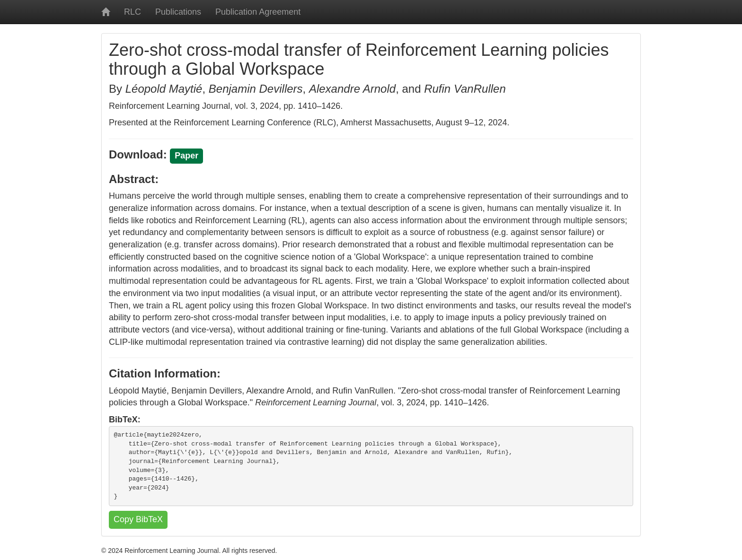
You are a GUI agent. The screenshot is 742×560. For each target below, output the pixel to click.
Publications (178, 12)
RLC (132, 12)
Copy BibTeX (138, 519)
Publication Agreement (258, 12)
